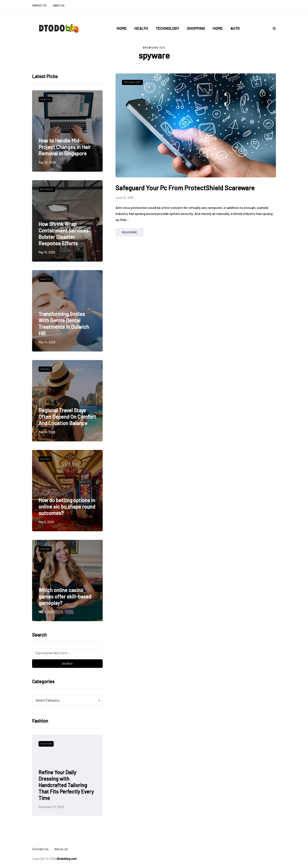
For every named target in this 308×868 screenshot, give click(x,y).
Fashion (46, 744)
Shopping (196, 28)
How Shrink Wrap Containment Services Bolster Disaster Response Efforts (64, 234)
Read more (130, 232)
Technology (167, 28)
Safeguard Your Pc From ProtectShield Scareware (185, 188)
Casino (45, 459)
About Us (59, 5)
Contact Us (39, 5)
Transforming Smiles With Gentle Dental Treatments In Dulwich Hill (64, 324)
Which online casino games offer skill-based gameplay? (65, 596)
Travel (45, 369)
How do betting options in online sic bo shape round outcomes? (67, 507)
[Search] (67, 653)
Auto (235, 28)
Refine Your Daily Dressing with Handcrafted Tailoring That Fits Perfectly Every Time (66, 785)
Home (122, 28)
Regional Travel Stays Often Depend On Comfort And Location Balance (67, 417)
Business (47, 189)
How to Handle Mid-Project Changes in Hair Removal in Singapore (65, 147)
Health (141, 28)
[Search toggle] (273, 28)
